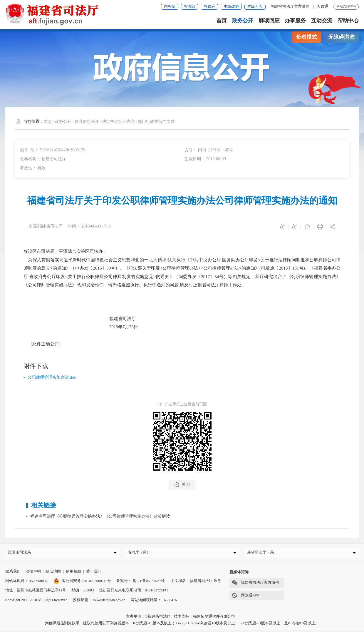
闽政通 (322, 6)
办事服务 (295, 21)
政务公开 (243, 21)
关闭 (182, 485)
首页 (222, 21)
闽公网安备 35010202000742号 (82, 583)
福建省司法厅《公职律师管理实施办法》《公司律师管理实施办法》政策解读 (100, 516)
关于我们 (94, 574)
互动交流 (322, 21)
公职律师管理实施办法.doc (52, 377)
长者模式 (306, 37)
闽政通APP (244, 597)
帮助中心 (348, 21)
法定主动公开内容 (118, 121)
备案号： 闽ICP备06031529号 (140, 583)
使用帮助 (73, 574)
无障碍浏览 (341, 37)
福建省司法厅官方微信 (291, 6)
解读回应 (269, 21)
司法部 (189, 6)
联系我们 (13, 574)
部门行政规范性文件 (156, 121)
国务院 (170, 6)
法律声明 (33, 574)
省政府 (209, 6)
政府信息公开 (87, 121)
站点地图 (53, 574)
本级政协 (231, 6)
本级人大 (255, 6)
